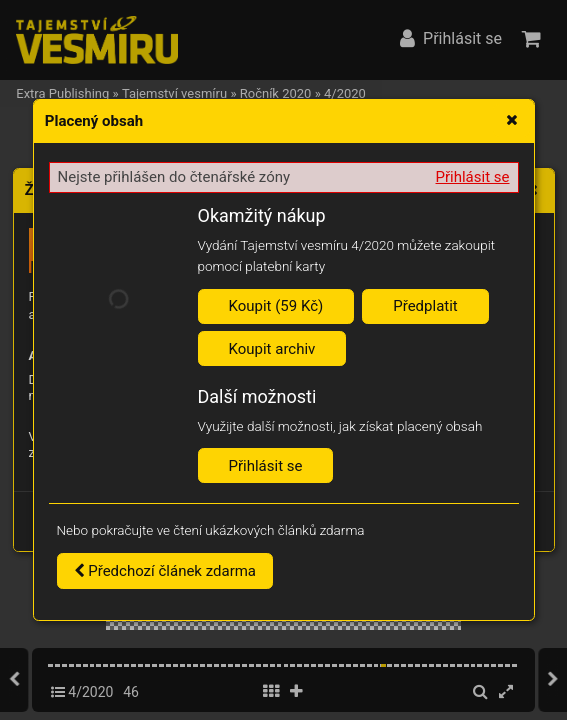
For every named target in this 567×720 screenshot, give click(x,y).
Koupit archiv (272, 349)
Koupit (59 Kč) (276, 306)
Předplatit (425, 306)
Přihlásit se (473, 177)
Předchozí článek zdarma (165, 571)
